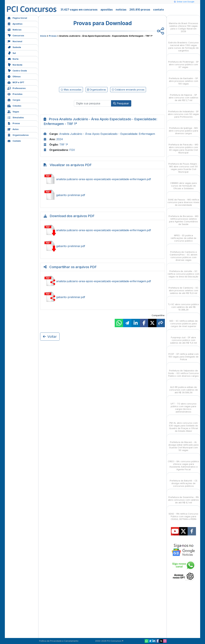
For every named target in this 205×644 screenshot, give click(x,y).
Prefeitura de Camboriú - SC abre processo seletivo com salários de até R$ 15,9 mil (184, 287)
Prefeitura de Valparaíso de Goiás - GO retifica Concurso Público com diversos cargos (183, 370)
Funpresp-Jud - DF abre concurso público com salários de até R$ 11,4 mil (183, 337)
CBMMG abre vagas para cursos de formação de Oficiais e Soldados (183, 183)
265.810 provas (140, 10)
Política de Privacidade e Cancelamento (59, 641)
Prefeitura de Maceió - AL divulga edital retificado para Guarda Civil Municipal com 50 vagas (183, 443)
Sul (12, 53)
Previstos (15, 94)
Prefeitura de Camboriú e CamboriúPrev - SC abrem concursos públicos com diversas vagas (184, 253)
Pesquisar (121, 103)
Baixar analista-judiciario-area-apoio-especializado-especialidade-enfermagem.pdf (102, 230)
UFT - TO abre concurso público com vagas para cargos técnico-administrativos (184, 405)
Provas (14, 123)
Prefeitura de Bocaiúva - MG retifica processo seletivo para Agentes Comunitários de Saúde (184, 217)
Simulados (16, 117)
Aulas (13, 129)
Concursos (16, 35)
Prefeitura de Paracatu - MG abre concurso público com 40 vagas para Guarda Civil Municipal (183, 146)
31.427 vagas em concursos (79, 10)
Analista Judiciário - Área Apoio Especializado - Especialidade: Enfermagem (107, 134)
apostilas (107, 10)
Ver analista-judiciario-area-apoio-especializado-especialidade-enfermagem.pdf (102, 179)
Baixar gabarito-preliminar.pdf (102, 246)
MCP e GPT (16, 82)
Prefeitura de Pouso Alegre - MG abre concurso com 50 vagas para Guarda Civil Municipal (183, 165)
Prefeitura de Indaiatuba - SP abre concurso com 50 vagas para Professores (183, 111)
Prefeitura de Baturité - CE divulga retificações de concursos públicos (184, 480)
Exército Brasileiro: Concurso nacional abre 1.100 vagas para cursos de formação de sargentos (184, 44)
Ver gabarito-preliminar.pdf (102, 195)
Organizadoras (18, 135)
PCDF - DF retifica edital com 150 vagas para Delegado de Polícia (184, 354)
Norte (13, 59)
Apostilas (15, 24)
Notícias (14, 29)
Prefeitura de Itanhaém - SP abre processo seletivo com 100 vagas (184, 78)
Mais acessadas (71, 90)
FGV (72, 150)
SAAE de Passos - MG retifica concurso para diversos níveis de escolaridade (183, 199)
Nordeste (15, 64)
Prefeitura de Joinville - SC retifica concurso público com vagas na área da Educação (184, 271)
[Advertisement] (75, 61)
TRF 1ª (64, 145)
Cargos (14, 100)
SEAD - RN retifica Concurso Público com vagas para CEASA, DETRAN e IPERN (183, 513)
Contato (14, 141)
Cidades (14, 105)
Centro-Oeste (17, 70)
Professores (16, 88)
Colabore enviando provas (128, 90)
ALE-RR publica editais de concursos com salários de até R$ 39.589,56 (184, 387)
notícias (121, 10)
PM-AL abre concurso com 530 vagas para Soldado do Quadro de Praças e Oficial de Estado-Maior (183, 424)
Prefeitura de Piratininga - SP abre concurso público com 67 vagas (183, 61)
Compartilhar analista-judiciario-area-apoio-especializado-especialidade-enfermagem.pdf (102, 281)
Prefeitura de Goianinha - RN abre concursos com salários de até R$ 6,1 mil (183, 497)
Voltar (50, 337)
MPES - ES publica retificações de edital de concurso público (184, 235)
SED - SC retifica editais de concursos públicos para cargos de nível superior (184, 321)
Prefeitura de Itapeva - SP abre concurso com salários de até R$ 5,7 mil (184, 95)
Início (43, 36)
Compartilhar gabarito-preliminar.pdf (102, 297)
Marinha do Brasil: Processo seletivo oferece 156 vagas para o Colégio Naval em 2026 (184, 24)
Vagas (13, 111)
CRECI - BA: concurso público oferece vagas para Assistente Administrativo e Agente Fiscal (183, 462)
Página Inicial (17, 18)
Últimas (14, 76)
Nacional (15, 41)
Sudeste (14, 47)
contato (159, 10)
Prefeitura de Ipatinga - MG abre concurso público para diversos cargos (183, 128)
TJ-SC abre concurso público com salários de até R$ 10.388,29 (183, 304)
